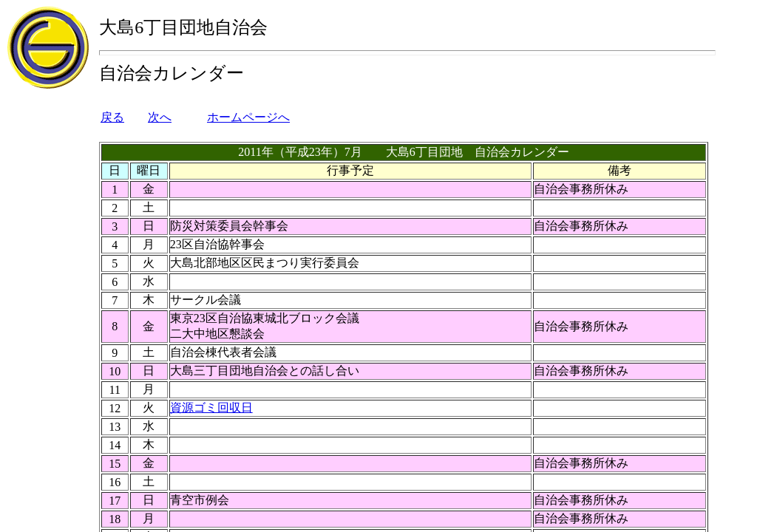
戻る (112, 117)
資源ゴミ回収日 (211, 407)
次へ (160, 117)
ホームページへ (248, 117)
